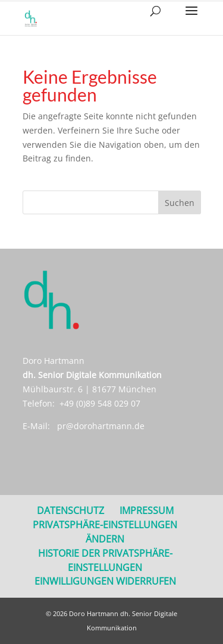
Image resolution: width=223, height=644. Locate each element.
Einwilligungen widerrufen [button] (105, 581)
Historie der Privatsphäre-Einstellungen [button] (105, 560)
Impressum (147, 510)
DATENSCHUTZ (70, 510)
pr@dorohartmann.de (101, 426)
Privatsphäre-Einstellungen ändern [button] (105, 532)
